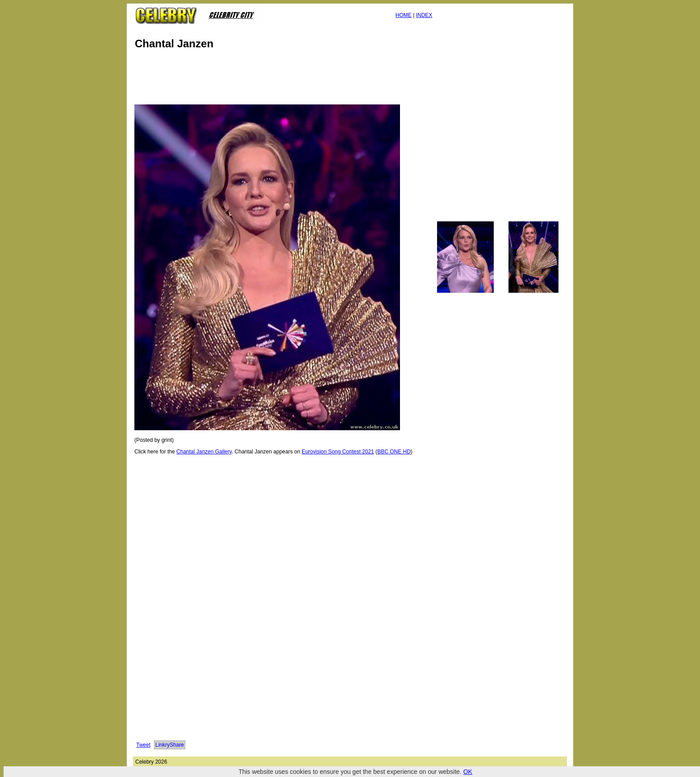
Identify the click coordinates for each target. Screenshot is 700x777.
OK (468, 772)
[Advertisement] (296, 79)
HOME (404, 15)
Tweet (143, 745)
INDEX (424, 15)
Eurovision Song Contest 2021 (338, 452)
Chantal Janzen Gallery (204, 452)
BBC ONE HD (394, 452)
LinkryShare (170, 745)
